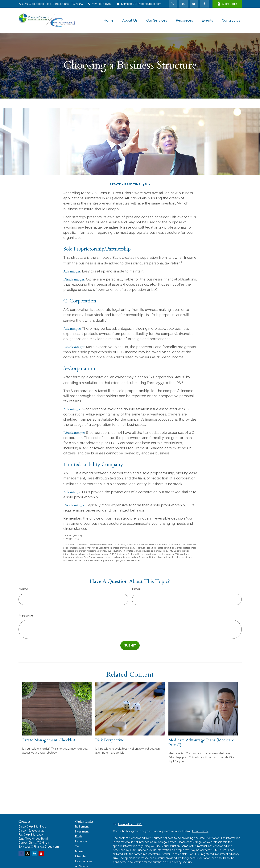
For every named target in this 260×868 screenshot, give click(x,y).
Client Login (227, 4)
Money (79, 851)
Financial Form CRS (130, 824)
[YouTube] (194, 4)
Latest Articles (84, 861)
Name (23, 589)
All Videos (82, 866)
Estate (79, 836)
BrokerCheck (200, 831)
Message (26, 615)
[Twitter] (173, 4)
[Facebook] (204, 4)
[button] (109, 20)
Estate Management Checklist (49, 740)
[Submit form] (130, 645)
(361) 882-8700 (100, 4)
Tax (77, 846)
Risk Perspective (110, 740)
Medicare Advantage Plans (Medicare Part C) (201, 743)
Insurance (81, 841)
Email (136, 589)
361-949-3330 (36, 831)
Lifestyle (80, 856)
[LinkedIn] (183, 4)
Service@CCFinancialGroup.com (139, 4)
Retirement (82, 827)
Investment (82, 832)
